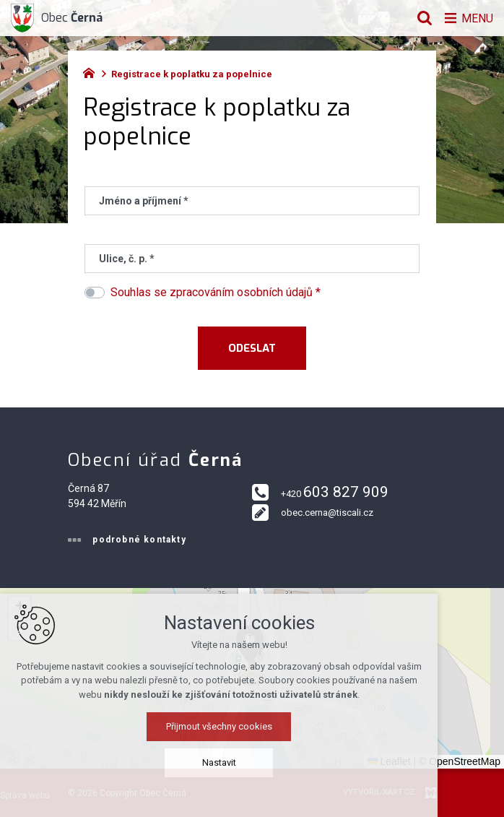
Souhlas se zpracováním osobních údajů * (216, 292)
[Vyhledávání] (421, 18)
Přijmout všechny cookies (252, 726)
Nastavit (252, 762)
